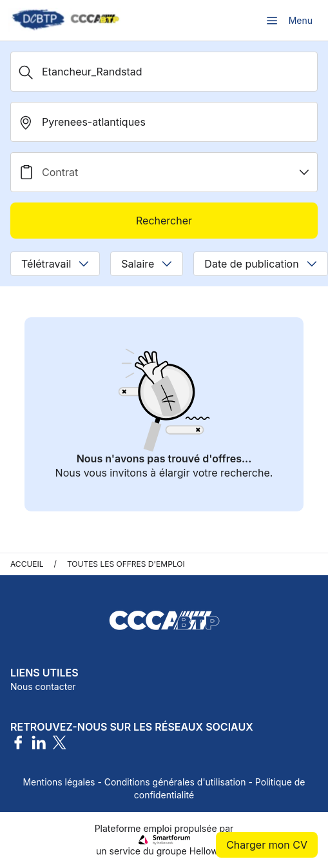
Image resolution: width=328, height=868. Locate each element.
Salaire (147, 264)
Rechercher (164, 221)
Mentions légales (59, 782)
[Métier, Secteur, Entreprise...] (164, 72)
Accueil (27, 564)
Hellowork (211, 851)
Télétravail (55, 264)
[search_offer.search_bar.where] (164, 122)
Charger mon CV (267, 845)
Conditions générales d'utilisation (175, 782)
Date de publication (260, 264)
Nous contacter (43, 686)
